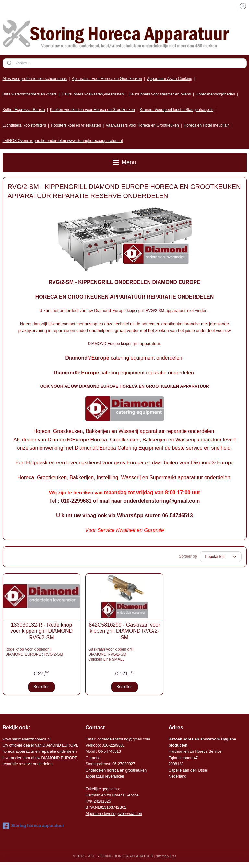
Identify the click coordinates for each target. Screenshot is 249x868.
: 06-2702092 (122, 764)
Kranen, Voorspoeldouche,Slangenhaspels (177, 110)
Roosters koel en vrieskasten (76, 125)
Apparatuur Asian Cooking (169, 79)
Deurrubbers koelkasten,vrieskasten (93, 94)
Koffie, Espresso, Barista (24, 110)
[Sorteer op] (221, 557)
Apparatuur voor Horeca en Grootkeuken (107, 79)
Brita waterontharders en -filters (30, 94)
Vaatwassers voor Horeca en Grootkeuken (142, 125)
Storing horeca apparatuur (33, 826)
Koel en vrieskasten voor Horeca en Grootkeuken (92, 110)
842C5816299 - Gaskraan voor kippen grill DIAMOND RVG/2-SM (124, 631)
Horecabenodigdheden (215, 94)
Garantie (93, 758)
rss (174, 856)
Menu (124, 162)
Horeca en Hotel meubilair (206, 125)
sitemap (163, 856)
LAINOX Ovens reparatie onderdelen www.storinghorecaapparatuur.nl (63, 141)
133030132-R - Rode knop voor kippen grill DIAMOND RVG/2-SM (41, 631)
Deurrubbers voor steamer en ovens (160, 94)
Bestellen (41, 687)
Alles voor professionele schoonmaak (35, 79)
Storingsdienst (98, 764)
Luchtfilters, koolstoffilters (24, 125)
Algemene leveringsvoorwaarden (114, 814)
